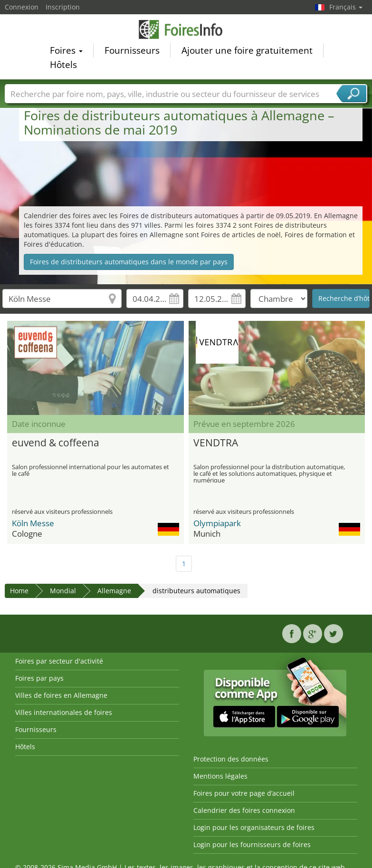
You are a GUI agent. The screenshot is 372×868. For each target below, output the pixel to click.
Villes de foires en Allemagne (61, 695)
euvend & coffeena (56, 443)
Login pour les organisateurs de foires (254, 827)
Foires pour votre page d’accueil (244, 793)
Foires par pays (39, 678)
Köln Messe (33, 523)
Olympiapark (217, 523)
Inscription (63, 7)
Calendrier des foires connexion (244, 810)
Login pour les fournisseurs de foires (252, 844)
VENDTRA (216, 443)
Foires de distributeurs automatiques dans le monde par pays (129, 262)
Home (19, 591)
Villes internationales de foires (64, 712)
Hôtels (63, 66)
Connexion (22, 7)
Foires (66, 52)
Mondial (63, 591)
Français (346, 7)
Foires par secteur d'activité (59, 661)
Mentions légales (220, 776)
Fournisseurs (132, 52)
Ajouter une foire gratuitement (247, 52)
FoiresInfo (186, 31)
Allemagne (114, 591)
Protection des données (231, 759)
